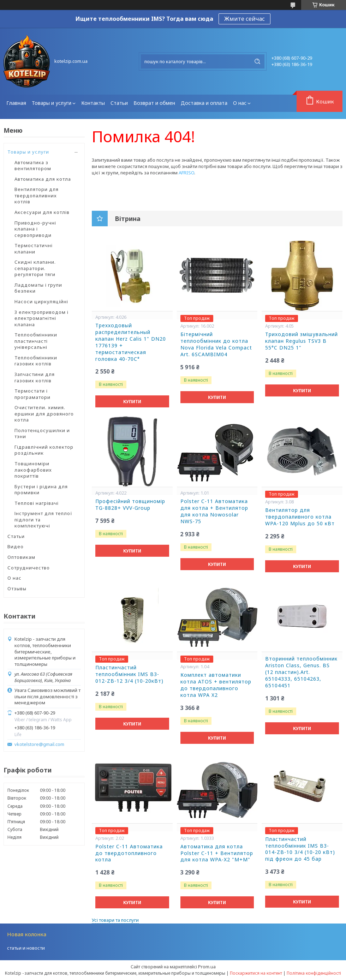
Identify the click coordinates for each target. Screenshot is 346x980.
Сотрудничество (29, 568)
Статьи (119, 103)
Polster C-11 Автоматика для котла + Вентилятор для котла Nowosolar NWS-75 (214, 511)
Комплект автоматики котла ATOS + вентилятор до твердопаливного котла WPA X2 (216, 685)
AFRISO (186, 173)
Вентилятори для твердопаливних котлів (37, 195)
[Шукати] (257, 61)
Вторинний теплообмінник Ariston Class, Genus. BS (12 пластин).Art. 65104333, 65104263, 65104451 (301, 672)
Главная (16, 103)
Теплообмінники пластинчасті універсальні (36, 341)
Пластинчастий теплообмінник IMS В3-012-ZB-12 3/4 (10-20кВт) (129, 674)
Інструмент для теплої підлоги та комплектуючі (43, 519)
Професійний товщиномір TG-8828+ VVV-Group (130, 505)
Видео (16, 546)
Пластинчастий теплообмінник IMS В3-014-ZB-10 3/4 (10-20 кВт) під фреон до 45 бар (300, 849)
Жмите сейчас (244, 19)
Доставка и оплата (204, 103)
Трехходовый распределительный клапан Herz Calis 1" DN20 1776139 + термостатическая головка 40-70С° (131, 342)
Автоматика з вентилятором (33, 166)
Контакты (93, 103)
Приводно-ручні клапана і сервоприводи (35, 229)
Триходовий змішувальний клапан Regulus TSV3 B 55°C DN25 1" (302, 341)
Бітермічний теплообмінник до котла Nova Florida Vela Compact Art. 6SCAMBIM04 (216, 344)
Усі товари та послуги (115, 920)
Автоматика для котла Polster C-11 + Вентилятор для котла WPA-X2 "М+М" (217, 853)
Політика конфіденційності (314, 973)
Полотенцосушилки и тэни (42, 434)
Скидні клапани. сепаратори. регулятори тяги (35, 268)
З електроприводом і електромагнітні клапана (41, 318)
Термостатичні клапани (34, 249)
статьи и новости (26, 948)
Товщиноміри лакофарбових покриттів (33, 470)
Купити (132, 402)
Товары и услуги (52, 103)
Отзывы (17, 588)
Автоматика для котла (43, 179)
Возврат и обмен (154, 103)
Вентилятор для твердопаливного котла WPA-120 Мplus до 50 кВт (300, 517)
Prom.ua (207, 967)
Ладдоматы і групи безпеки (38, 288)
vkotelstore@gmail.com (39, 744)
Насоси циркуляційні (41, 301)
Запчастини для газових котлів (35, 377)
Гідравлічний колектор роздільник (44, 450)
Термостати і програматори (32, 394)
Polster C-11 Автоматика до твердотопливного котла (129, 853)
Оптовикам (21, 557)
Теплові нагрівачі (37, 503)
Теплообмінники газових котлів (36, 361)
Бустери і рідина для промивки (41, 490)
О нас (240, 103)
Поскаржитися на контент (256, 973)
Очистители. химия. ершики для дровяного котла (44, 414)
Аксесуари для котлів (42, 212)
